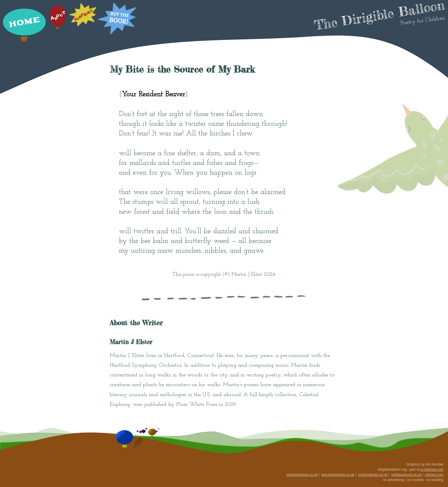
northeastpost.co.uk (406, 475)
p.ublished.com (432, 470)
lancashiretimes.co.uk (338, 475)
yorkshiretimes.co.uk (302, 475)
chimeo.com (434, 475)
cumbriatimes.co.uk (373, 475)
